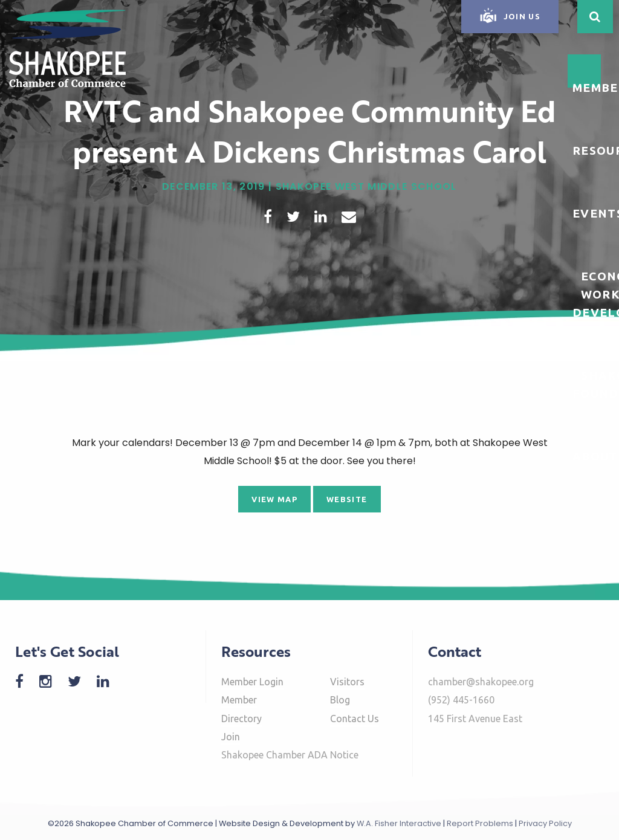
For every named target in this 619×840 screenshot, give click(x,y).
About (595, 456)
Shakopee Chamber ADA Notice (290, 755)
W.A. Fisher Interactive (399, 823)
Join (231, 737)
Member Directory (241, 709)
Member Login (252, 682)
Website (347, 499)
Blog (340, 700)
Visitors (347, 682)
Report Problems (480, 823)
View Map (274, 499)
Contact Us (355, 719)
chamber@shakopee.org (481, 682)
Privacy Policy (545, 823)
